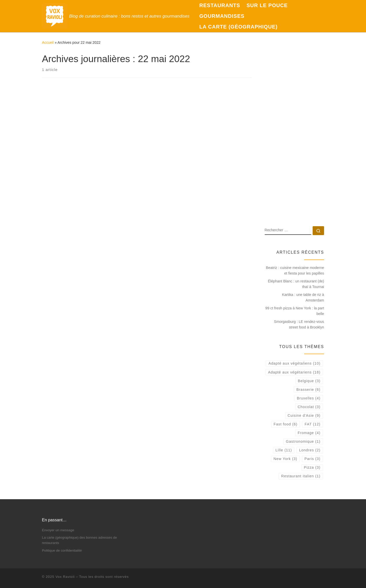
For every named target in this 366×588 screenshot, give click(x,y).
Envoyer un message (58, 530)
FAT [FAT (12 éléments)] (313, 424)
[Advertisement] (294, 141)
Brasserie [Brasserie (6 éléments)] (308, 390)
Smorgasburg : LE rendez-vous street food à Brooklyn (299, 324)
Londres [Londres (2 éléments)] (310, 450)
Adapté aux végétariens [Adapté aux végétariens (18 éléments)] (294, 372)
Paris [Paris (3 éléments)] (312, 459)
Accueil (48, 42)
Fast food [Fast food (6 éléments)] (285, 424)
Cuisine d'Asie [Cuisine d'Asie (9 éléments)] (304, 415)
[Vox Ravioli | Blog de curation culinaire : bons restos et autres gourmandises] (55, 15)
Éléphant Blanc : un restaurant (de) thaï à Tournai (296, 284)
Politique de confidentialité (62, 550)
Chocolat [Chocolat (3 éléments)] (309, 407)
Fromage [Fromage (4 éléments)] (309, 433)
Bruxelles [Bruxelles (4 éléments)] (309, 398)
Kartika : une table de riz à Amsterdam (303, 297)
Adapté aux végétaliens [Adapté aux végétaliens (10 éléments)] (294, 363)
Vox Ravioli (65, 577)
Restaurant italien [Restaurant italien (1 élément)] (301, 476)
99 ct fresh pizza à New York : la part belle (295, 311)
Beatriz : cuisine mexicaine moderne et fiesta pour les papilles (295, 270)
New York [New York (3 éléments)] (285, 459)
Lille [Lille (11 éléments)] (284, 450)
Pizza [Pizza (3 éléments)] (312, 467)
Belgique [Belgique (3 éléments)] (309, 381)
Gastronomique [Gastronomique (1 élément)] (303, 441)
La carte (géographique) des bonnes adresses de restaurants (79, 540)
